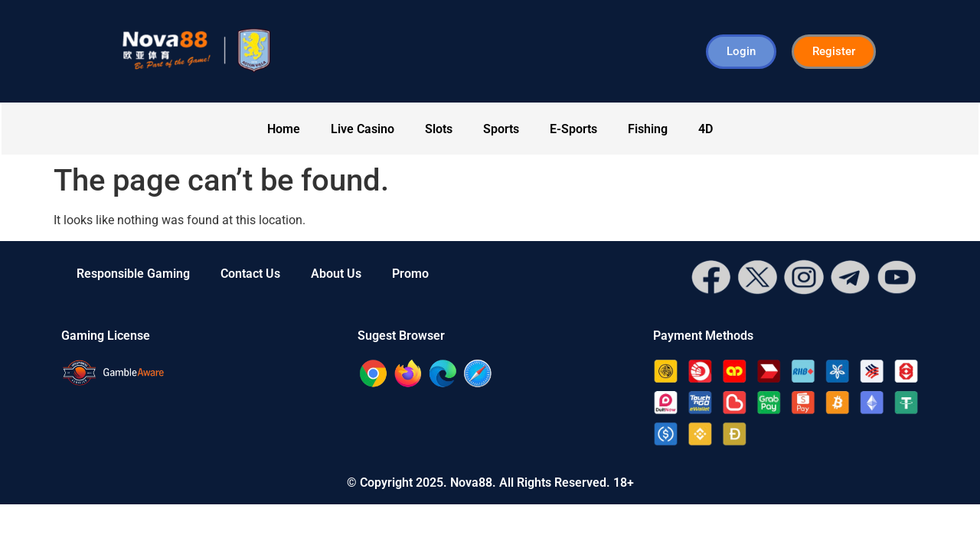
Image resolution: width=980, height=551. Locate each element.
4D (706, 129)
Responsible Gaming (133, 274)
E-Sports (573, 129)
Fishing (648, 129)
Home (284, 129)
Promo (410, 274)
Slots (439, 129)
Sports (501, 129)
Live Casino (363, 129)
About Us (336, 274)
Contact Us (250, 274)
